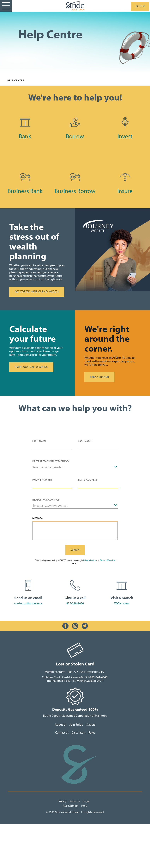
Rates (92, 733)
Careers (91, 725)
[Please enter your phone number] (52, 485)
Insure (125, 191)
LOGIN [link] (140, 6)
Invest (125, 136)
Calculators (79, 733)
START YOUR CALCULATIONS (31, 367)
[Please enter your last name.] (98, 447)
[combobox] (75, 467)
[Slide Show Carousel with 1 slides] (75, 626)
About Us (61, 725)
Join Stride (76, 725)
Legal (86, 801)
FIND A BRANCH (99, 377)
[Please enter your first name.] (52, 447)
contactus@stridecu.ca (28, 603)
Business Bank (25, 191)
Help (84, 806)
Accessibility (71, 806)
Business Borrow (75, 191)
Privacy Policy (89, 560)
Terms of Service (107, 560)
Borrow (75, 136)
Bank (25, 136)
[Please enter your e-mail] (98, 485)
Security (75, 801)
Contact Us (62, 733)
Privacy (62, 801)
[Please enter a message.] (75, 531)
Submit (75, 550)
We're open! (122, 603)
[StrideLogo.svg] (75, 6)
